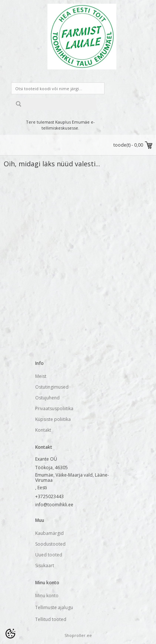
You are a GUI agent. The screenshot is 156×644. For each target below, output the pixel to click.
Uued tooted (49, 555)
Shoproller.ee (78, 635)
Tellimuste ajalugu (54, 607)
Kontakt (43, 430)
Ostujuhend (47, 398)
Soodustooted (50, 544)
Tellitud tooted (51, 619)
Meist (41, 376)
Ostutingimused (52, 387)
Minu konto (47, 596)
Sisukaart (45, 565)
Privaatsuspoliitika (54, 408)
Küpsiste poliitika (53, 419)
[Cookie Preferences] (10, 634)
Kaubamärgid (49, 533)
